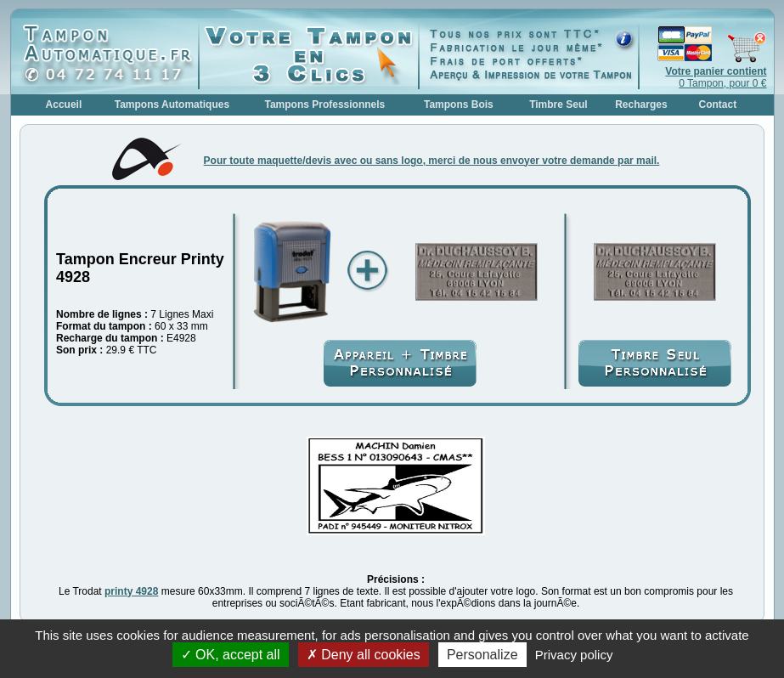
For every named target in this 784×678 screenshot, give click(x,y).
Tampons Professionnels (324, 105)
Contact (718, 105)
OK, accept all (231, 655)
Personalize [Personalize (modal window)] (482, 655)
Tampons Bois (459, 105)
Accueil (64, 105)
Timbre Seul (558, 105)
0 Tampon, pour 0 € (716, 77)
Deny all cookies (364, 655)
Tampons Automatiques (172, 105)
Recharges (641, 105)
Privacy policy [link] (574, 655)
